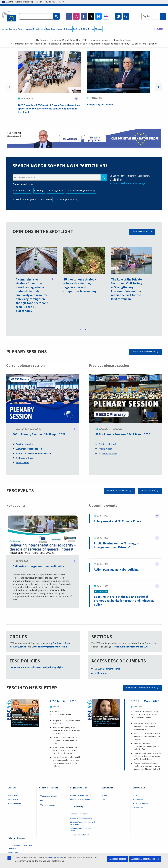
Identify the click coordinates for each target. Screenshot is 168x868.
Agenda (29, 29)
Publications (101, 673)
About (5, 29)
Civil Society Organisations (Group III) (50, 647)
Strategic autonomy (68, 199)
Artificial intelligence (26, 199)
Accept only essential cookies (145, 859)
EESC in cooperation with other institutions (20, 847)
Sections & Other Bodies (84, 29)
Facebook (84, 16)
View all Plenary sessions (144, 352)
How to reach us (14, 795)
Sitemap (105, 795)
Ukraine (99, 29)
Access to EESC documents (81, 818)
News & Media (39, 29)
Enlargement (57, 191)
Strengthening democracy (82, 191)
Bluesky (98, 16)
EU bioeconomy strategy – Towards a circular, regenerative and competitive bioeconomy (80, 285)
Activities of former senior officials (81, 830)
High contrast (118, 16)
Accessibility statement (80, 835)
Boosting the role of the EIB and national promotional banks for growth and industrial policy (124, 601)
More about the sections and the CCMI (130, 647)
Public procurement (141, 804)
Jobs (135, 795)
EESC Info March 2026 (145, 701)
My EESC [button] (160, 29)
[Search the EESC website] (36, 16)
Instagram (76, 16)
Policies (21, 29)
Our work (13, 29)
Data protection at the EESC (81, 795)
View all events (148, 491)
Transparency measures (80, 814)
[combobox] (154, 16)
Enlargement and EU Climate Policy (117, 521)
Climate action (23, 191)
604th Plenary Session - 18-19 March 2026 (123, 434)
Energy (40, 191)
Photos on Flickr (108, 454)
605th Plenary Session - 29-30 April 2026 (39, 434)
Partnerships (138, 808)
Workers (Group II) (18, 647)
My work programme (95, 138)
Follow (76, 99)
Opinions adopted (107, 444)
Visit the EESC (13, 799)
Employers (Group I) (63, 643)
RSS (103, 799)
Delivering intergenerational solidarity (38, 566)
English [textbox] (146, 16)
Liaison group (13, 852)
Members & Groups (64, 29)
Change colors (126, 16)
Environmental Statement (80, 799)
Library (42, 800)
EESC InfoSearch (47, 805)
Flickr (106, 16)
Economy (47, 199)
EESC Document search (107, 669)
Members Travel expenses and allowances (82, 823)
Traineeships (138, 799)
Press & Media (105, 449)
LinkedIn (69, 16)
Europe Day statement (100, 105)
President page (70, 139)
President (50, 29)
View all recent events (118, 491)
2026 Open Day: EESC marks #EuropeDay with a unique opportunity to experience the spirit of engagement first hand (49, 109)
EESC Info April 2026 (63, 701)
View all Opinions (141, 232)
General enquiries (15, 804)
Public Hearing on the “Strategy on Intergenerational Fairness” (117, 545)
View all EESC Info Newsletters (141, 688)
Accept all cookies (118, 859)
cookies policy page (56, 858)
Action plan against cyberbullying (116, 570)
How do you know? (54, 2)
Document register (48, 796)
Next (159, 87)
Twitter (91, 16)
